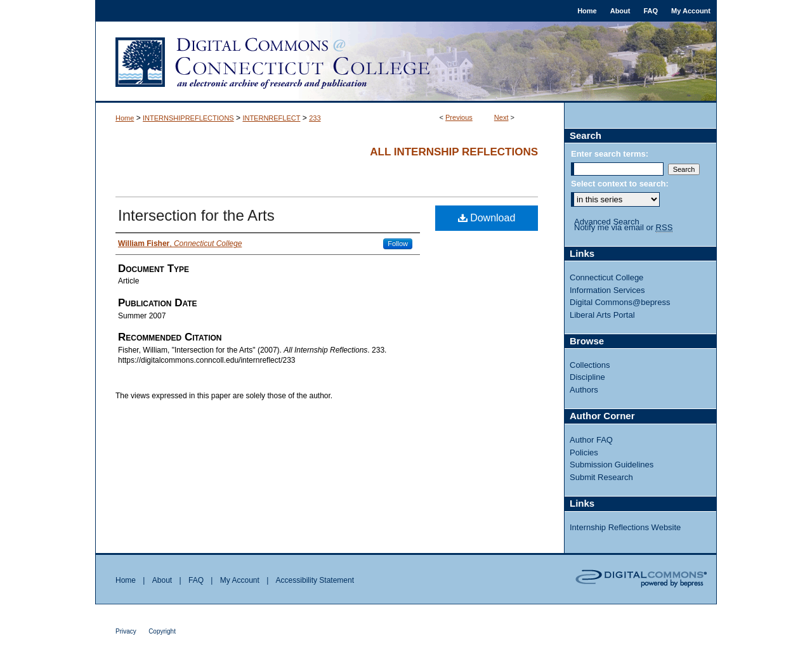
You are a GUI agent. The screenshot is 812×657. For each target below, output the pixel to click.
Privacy (126, 631)
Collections (590, 365)
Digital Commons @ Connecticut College (406, 62)
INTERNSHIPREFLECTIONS (188, 118)
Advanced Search (607, 222)
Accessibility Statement (315, 580)
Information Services (607, 290)
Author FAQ (591, 440)
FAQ (196, 580)
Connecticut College (606, 277)
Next (501, 117)
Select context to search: (620, 184)
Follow (398, 244)
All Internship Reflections (454, 152)
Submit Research (601, 477)
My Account (240, 580)
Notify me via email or (623, 228)
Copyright (162, 631)
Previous (459, 117)
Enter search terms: (610, 154)
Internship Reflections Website (625, 527)
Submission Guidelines (612, 465)
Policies (584, 452)
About (162, 580)
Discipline (587, 377)
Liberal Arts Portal (602, 315)
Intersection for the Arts (196, 215)
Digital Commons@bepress (620, 302)
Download (487, 218)
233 (315, 118)
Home (125, 118)
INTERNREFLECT (271, 118)
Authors (584, 390)
